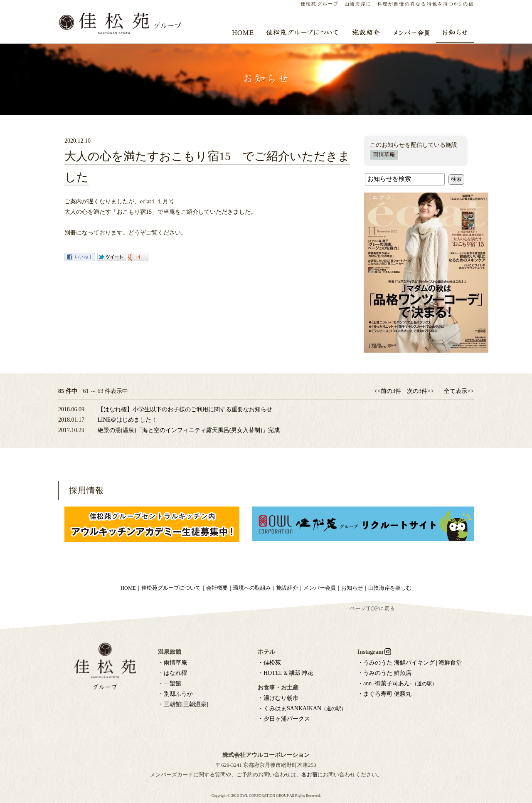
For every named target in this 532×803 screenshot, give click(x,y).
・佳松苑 (269, 663)
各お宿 (309, 775)
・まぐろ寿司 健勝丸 (384, 694)
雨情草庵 (384, 155)
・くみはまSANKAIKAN (302, 708)
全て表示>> (459, 391)
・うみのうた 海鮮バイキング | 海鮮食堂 (410, 663)
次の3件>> (420, 391)
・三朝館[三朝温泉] (183, 704)
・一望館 (170, 683)
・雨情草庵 (172, 663)
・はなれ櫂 (172, 673)
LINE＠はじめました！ (128, 420)
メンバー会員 (320, 588)
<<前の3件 (388, 391)
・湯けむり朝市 (278, 698)
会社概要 (217, 588)
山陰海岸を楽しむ (390, 588)
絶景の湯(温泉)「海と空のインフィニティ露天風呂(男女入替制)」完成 (189, 430)
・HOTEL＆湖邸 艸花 (285, 673)
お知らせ (352, 588)
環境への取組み (252, 588)
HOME (128, 588)
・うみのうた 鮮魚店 (384, 673)
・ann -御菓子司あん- (397, 683)
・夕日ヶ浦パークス (284, 719)
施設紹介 (287, 588)
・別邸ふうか (175, 694)
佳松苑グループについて (171, 588)
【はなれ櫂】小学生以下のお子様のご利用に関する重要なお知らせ (185, 409)
